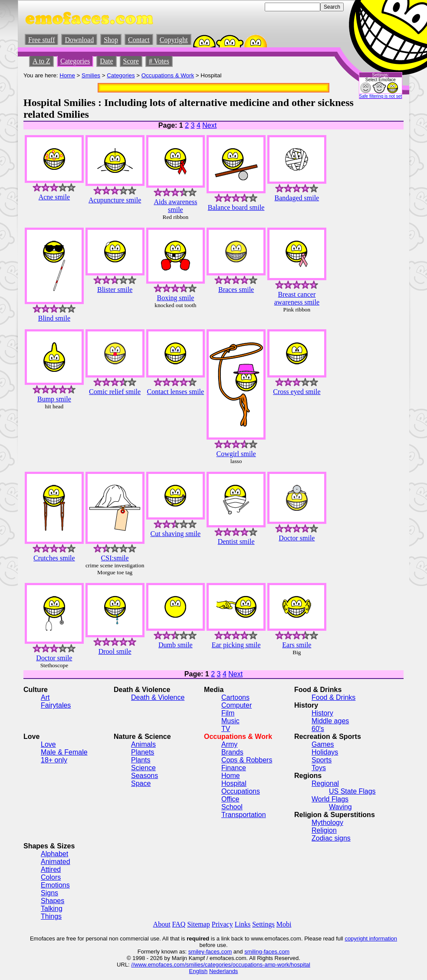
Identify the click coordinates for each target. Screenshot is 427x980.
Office (230, 799)
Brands (232, 752)
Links (243, 924)
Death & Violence (158, 697)
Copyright (174, 40)
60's (318, 729)
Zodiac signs (331, 838)
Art (45, 697)
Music (230, 721)
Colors (51, 877)
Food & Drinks (333, 697)
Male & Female (64, 752)
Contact (139, 40)
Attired (51, 869)
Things (51, 916)
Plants (141, 760)
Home (67, 75)
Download (79, 40)
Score (131, 61)
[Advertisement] (378, 251)
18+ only (54, 760)
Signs (49, 893)
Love (48, 744)
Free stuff (41, 40)
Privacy (222, 924)
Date (106, 61)
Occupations (241, 791)
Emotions (55, 885)
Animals (143, 744)
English (199, 971)
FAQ (179, 924)
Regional (325, 783)
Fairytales (56, 705)
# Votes (159, 61)
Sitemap (198, 924)
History (322, 713)
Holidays (325, 752)
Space (141, 783)
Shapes (53, 901)
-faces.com (218, 952)
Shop (111, 40)
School (232, 807)
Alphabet (54, 854)
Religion (324, 830)
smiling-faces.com (267, 952)
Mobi (284, 924)
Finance (234, 768)
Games (323, 744)
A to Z (41, 61)
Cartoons (235, 697)
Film (228, 713)
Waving (340, 807)
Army (229, 744)
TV (226, 729)
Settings (263, 924)
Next (209, 125)
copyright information (371, 939)
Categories (75, 61)
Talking (52, 909)
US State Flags (352, 791)
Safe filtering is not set (381, 96)
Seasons (145, 776)
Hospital (234, 783)
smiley (196, 952)
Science (143, 768)
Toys (319, 768)
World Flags (330, 799)
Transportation (244, 815)
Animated (56, 862)
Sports (322, 760)
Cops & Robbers (247, 760)
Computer (236, 705)
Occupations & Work (168, 75)
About (162, 924)
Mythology (327, 823)
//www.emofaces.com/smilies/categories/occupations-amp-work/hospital (221, 965)
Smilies (91, 75)
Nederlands (224, 971)
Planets (143, 752)
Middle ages (330, 721)
